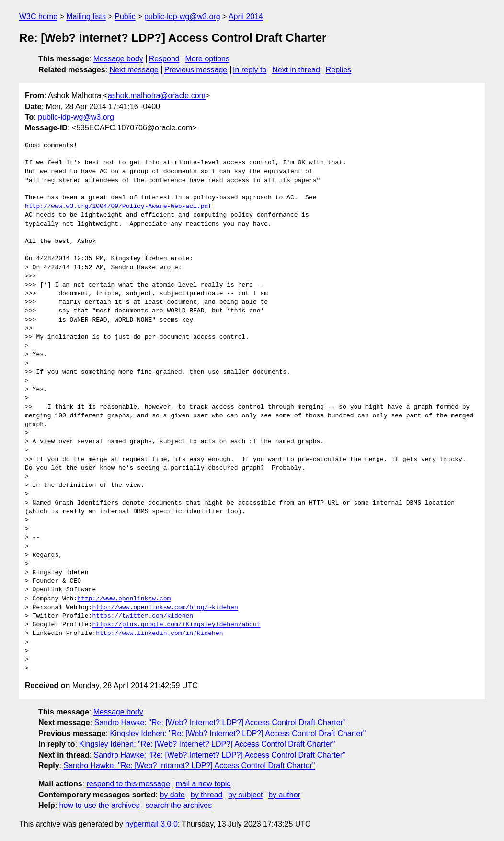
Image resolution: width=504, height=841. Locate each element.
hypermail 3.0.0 (151, 824)
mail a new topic (203, 784)
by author (284, 795)
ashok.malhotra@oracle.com (157, 96)
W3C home (38, 17)
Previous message (196, 70)
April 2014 (246, 17)
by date (172, 795)
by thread (207, 795)
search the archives (179, 805)
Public (125, 17)
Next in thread (296, 70)
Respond (164, 59)
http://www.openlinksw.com (124, 599)
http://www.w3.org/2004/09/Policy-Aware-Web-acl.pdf (118, 207)
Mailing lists (86, 17)
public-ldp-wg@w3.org (182, 17)
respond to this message (128, 784)
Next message (134, 70)
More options (208, 59)
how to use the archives (100, 805)
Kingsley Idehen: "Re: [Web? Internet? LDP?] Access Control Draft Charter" (238, 733)
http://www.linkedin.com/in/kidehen (159, 634)
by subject (245, 795)
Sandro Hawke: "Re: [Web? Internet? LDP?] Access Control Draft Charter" (220, 722)
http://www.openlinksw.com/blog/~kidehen (165, 608)
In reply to (250, 70)
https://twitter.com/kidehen (143, 616)
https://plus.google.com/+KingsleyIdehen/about (176, 625)
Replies (338, 70)
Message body (118, 59)
